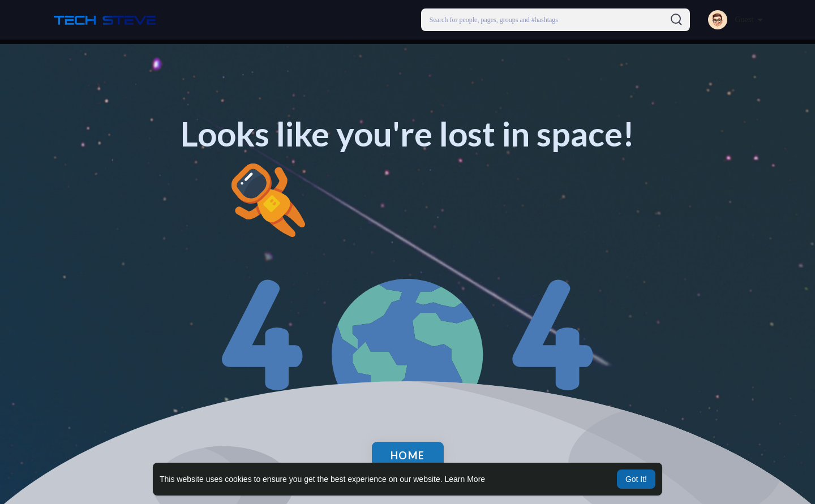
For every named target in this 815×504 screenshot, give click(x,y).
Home (408, 455)
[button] (556, 20)
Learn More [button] (465, 479)
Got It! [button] (636, 479)
